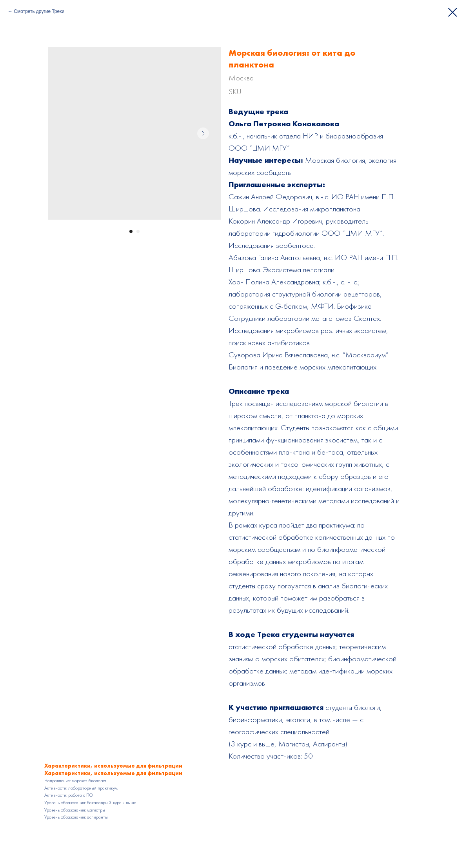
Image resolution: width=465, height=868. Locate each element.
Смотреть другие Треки (39, 11)
